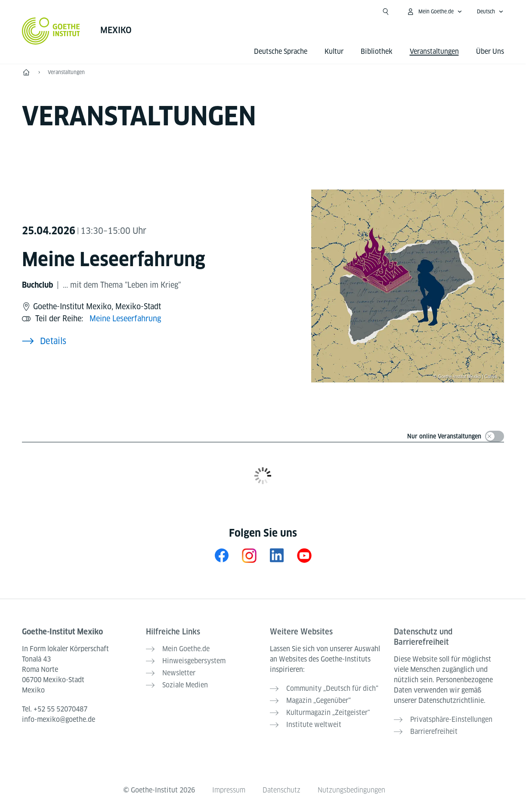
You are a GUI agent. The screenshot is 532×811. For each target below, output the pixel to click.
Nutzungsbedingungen (351, 790)
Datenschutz (281, 790)
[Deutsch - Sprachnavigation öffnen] (490, 12)
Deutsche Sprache (281, 51)
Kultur (334, 51)
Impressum (229, 790)
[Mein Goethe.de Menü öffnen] (434, 12)
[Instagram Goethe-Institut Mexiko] (249, 555)
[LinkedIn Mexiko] (277, 555)
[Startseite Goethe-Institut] (51, 31)
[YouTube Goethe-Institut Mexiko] (304, 555)
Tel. (55, 709)
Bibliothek (377, 51)
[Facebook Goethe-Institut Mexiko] (222, 555)
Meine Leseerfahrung (125, 318)
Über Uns (490, 51)
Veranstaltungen (66, 72)
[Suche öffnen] (386, 12)
